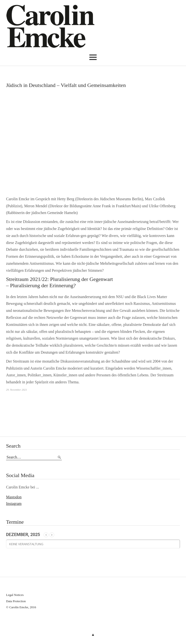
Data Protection (16, 601)
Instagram (14, 504)
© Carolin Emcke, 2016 (21, 607)
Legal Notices (15, 595)
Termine (15, 522)
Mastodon (14, 497)
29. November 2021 (16, 390)
